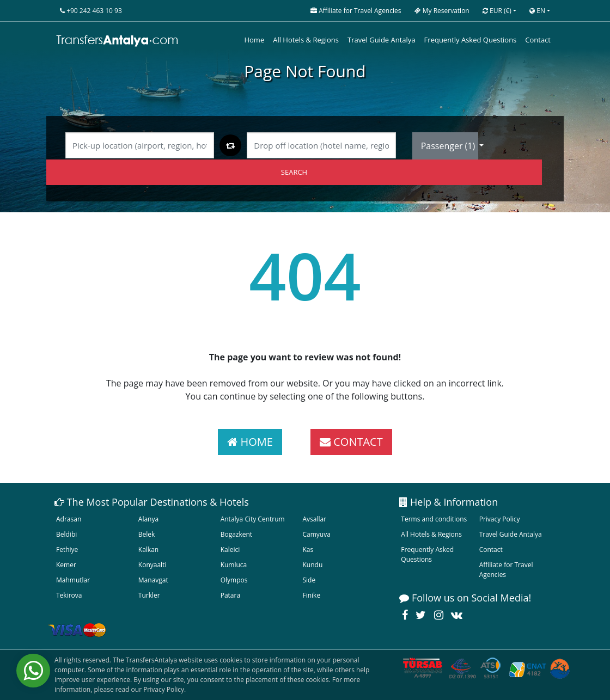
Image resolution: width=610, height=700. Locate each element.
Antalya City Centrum (253, 519)
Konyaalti (152, 565)
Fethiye (67, 549)
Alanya (148, 519)
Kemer (66, 565)
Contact (538, 40)
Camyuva (316, 534)
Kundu (312, 565)
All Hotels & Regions (306, 40)
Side (309, 580)
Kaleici (230, 549)
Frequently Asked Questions (471, 40)
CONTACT (351, 442)
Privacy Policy (500, 519)
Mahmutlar (73, 580)
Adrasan (69, 519)
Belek (147, 534)
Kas (308, 549)
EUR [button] (497, 11)
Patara (230, 595)
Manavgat (153, 580)
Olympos (234, 580)
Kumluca (234, 565)
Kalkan (148, 549)
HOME (250, 442)
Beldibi (66, 534)
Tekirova (69, 595)
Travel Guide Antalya (382, 40)
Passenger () (449, 146)
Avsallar (314, 519)
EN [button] (537, 11)
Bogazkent (236, 534)
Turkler (149, 595)
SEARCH (294, 172)
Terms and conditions (434, 519)
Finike (311, 595)
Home (254, 40)
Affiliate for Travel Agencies (506, 570)
